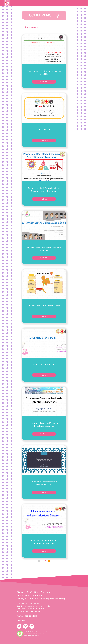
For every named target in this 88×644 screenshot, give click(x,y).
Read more (44, 82)
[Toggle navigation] (81, 3)
